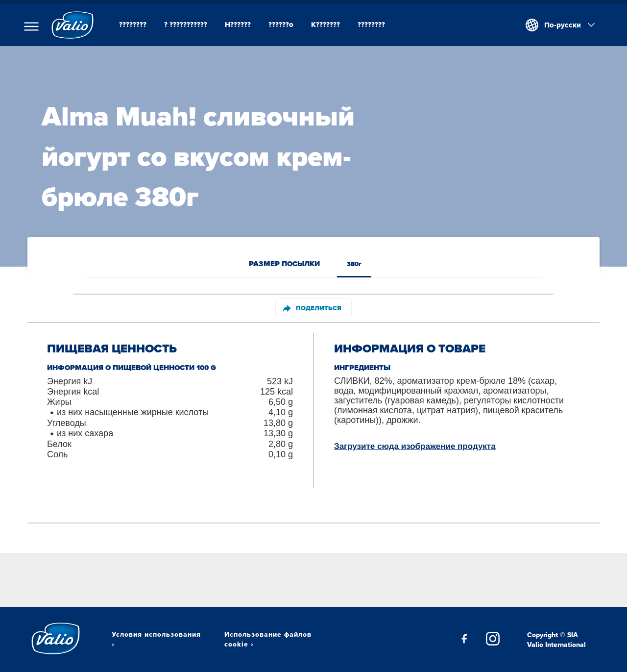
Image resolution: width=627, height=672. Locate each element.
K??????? (326, 25)
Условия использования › (156, 639)
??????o (281, 25)
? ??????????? (186, 25)
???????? (133, 25)
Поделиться (312, 308)
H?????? (238, 25)
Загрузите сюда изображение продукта (415, 446)
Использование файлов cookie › (268, 639)
